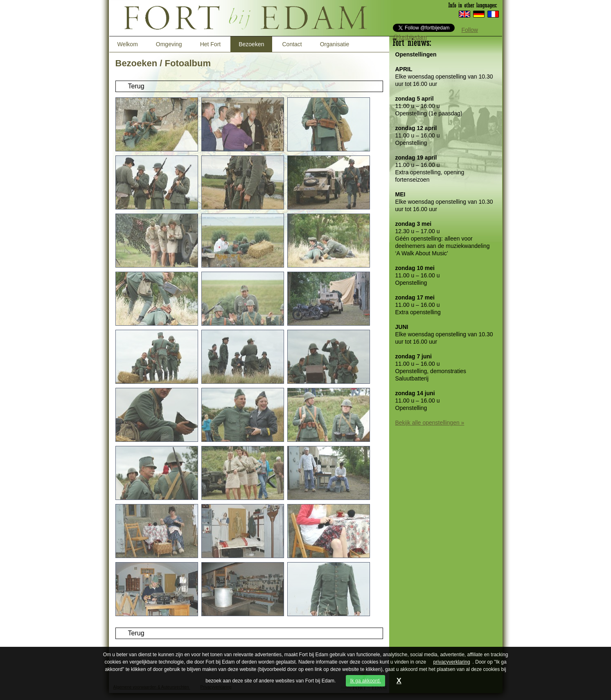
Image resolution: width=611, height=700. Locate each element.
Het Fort (211, 44)
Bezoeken (251, 44)
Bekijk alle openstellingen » (430, 423)
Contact (292, 44)
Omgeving (169, 44)
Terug (136, 86)
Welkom (128, 44)
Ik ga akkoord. (365, 681)
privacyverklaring (452, 662)
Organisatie (335, 44)
